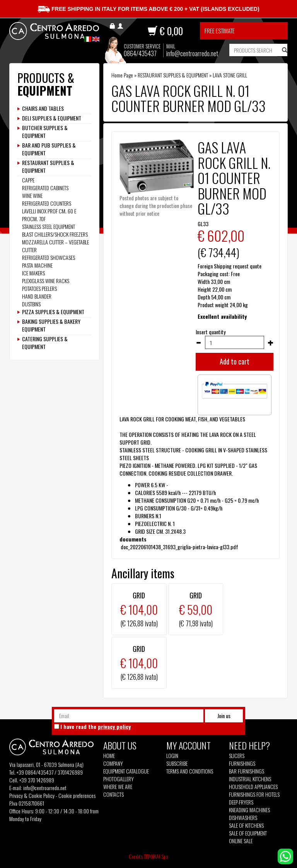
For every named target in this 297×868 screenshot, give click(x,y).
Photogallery (119, 779)
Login (172, 755)
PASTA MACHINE (37, 265)
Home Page (122, 75)
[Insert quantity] (235, 342)
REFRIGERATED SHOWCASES (49, 257)
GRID (139, 595)
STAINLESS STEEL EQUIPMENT (49, 226)
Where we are (118, 787)
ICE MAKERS (33, 273)
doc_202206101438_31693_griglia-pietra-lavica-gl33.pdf (179, 547)
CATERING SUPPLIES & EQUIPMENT (45, 343)
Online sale (241, 841)
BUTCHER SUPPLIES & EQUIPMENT (45, 132)
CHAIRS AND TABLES (43, 108)
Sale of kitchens (246, 825)
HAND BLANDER (37, 296)
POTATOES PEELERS (39, 288)
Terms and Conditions (190, 771)
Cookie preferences (77, 795)
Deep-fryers (241, 802)
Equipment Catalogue (126, 771)
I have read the (96, 727)
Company (113, 763)
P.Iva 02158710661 (27, 803)
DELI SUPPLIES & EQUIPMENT (52, 118)
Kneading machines (249, 810)
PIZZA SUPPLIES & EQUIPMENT (53, 312)
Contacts (114, 794)
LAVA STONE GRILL (230, 75)
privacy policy (114, 726)
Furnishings (242, 763)
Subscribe (177, 763)
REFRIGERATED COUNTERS (47, 203)
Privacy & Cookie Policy (32, 795)
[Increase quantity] (271, 343)
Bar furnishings (247, 771)
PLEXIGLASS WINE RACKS (46, 281)
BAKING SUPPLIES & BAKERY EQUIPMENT (51, 325)
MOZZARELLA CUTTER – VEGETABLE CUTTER (55, 246)
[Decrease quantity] (198, 343)
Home (109, 756)
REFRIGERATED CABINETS (45, 188)
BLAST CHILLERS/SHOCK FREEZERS (55, 234)
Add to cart (235, 361)
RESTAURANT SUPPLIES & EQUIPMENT (173, 75)
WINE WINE (32, 195)
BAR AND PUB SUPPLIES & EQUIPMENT (49, 149)
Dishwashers (243, 818)
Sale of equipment (248, 833)
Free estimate (220, 31)
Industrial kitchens (250, 779)
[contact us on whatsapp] (285, 855)
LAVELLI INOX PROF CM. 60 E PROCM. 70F (49, 215)
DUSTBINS (31, 304)
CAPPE (28, 180)
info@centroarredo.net (192, 53)
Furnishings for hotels (254, 794)
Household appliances (253, 787)
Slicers (237, 756)
